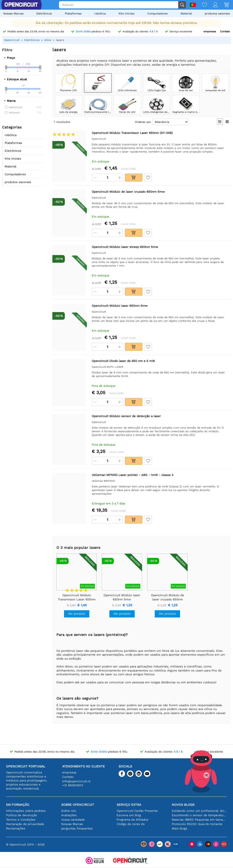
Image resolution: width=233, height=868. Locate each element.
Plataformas (73, 13)
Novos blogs (183, 805)
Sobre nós (69, 811)
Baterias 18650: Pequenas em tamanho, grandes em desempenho (199, 820)
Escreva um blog (129, 815)
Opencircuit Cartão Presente (137, 811)
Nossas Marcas (13, 13)
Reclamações (16, 828)
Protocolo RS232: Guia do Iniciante (197, 824)
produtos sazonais (217, 13)
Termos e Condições (21, 820)
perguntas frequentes (77, 828)
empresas (210, 31)
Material (186, 13)
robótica (100, 13)
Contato (225, 31)
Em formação (18, 805)
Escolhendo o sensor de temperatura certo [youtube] (199, 815)
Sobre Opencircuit (78, 805)
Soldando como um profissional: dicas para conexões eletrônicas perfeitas (199, 811)
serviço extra (129, 805)
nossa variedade (73, 820)
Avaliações (69, 815)
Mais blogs (180, 828)
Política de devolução (22, 815)
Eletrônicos (44, 13)
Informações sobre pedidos (26, 811)
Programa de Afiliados (132, 820)
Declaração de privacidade (25, 824)
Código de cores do (131, 824)
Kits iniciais (127, 13)
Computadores (157, 13)
